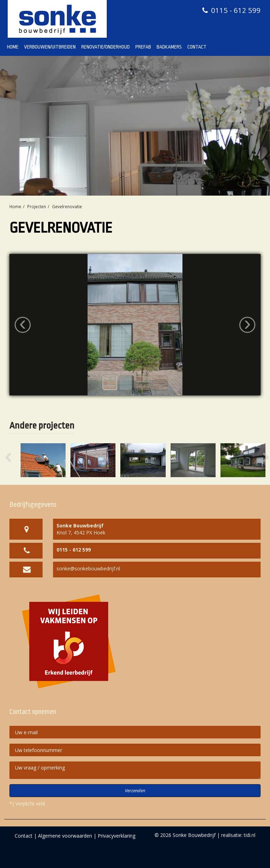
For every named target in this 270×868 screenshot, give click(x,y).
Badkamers (169, 47)
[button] (15, 460)
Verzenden (135, 790)
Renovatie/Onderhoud (106, 47)
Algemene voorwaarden (65, 836)
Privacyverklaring (117, 836)
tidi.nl (250, 835)
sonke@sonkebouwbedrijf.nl (88, 568)
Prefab (143, 47)
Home (13, 47)
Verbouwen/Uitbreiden (50, 47)
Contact (197, 47)
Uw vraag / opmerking (135, 770)
